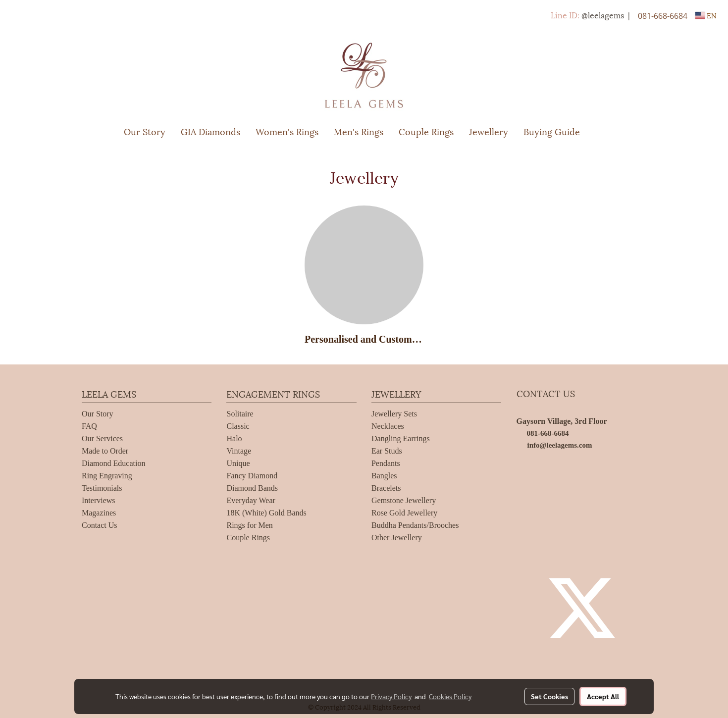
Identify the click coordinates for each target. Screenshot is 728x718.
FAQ (89, 426)
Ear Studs (387, 451)
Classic (238, 426)
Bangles (384, 476)
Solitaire (240, 414)
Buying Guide (552, 131)
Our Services (102, 438)
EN (706, 15)
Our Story (145, 131)
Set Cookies (549, 696)
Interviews (99, 500)
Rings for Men (249, 525)
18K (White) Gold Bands (266, 513)
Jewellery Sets (394, 414)
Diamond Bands (252, 488)
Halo (234, 438)
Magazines (99, 513)
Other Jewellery (397, 538)
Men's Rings (359, 131)
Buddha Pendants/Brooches (415, 525)
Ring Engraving (107, 476)
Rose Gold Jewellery (404, 513)
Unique (238, 463)
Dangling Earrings (401, 438)
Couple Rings (426, 131)
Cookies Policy (450, 696)
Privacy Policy (391, 696)
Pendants (386, 463)
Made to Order (105, 451)
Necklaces (388, 426)
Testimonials (102, 488)
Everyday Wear (251, 500)
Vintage (239, 451)
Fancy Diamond (252, 476)
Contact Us (100, 525)
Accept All (603, 696)
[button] (602, 131)
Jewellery (489, 131)
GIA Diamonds (210, 131)
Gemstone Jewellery (404, 500)
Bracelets (386, 488)
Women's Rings (287, 131)
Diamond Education (113, 463)
